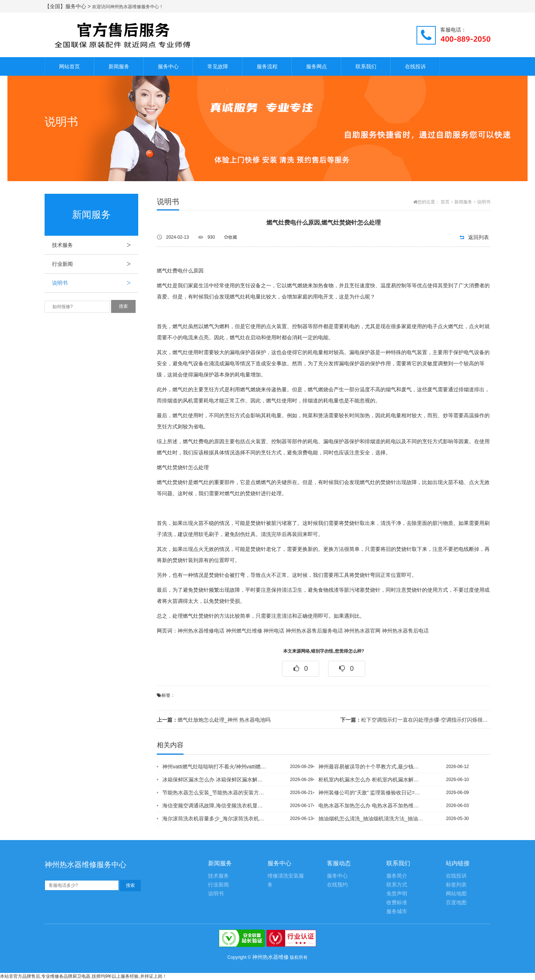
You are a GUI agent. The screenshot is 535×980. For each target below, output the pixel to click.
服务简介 (397, 876)
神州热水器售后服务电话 (314, 631)
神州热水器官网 (362, 631)
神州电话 (274, 631)
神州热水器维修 (270, 957)
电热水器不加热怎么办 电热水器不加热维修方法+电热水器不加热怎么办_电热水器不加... (371, 806)
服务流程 (267, 66)
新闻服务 (119, 66)
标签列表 (456, 885)
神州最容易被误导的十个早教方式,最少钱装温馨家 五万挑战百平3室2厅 (371, 767)
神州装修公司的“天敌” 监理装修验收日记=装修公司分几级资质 (371, 793)
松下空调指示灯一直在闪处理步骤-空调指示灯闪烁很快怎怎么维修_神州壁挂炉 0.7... (415, 720)
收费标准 (397, 903)
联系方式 (397, 885)
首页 (445, 202)
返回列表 (479, 237)
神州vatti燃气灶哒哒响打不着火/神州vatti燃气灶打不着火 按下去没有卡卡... (215, 767)
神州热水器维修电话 (201, 631)
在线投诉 (415, 66)
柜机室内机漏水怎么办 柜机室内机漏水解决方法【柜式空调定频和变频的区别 (371, 780)
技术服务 (95, 245)
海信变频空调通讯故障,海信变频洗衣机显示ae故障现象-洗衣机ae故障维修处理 (215, 806)
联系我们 (366, 66)
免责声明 (397, 894)
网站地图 (456, 894)
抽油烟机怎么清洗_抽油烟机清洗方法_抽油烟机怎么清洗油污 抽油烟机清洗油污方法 (371, 819)
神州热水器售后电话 (405, 631)
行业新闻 (95, 264)
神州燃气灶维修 (244, 631)
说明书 (95, 283)
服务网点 (317, 66)
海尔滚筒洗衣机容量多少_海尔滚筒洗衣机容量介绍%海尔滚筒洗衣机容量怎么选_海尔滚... (215, 819)
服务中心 (168, 66)
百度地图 (456, 903)
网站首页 (69, 66)
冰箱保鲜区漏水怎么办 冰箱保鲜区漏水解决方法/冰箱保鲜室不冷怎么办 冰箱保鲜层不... (215, 780)
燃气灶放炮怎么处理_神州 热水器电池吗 (214, 720)
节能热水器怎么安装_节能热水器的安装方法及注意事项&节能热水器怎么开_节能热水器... (215, 793)
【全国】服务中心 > (68, 6)
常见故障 (218, 66)
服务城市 (397, 912)
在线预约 (337, 885)
